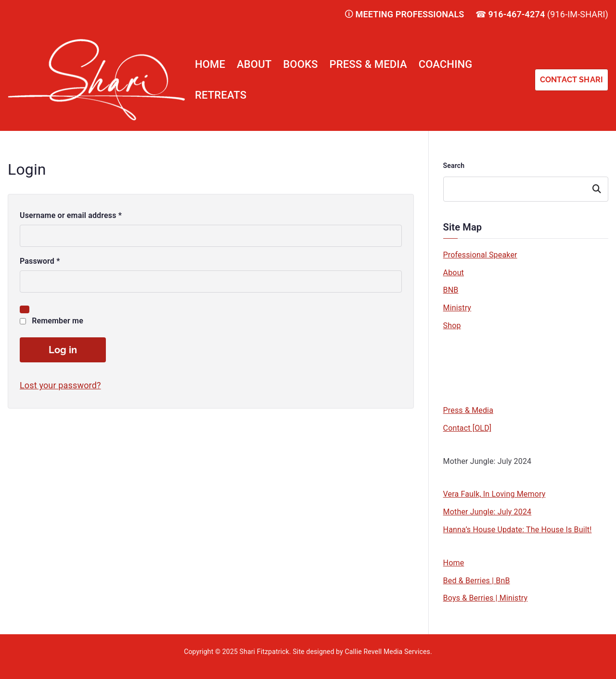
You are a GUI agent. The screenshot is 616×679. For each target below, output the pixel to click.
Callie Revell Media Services (387, 652)
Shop (452, 326)
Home (210, 64)
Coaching (446, 64)
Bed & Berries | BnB (477, 581)
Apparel (464, 392)
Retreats (221, 95)
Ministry (457, 308)
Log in (63, 350)
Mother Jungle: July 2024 (488, 461)
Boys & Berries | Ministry (486, 598)
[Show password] (25, 309)
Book (460, 339)
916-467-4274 (516, 14)
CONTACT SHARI (571, 80)
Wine (460, 357)
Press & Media (368, 64)
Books (300, 64)
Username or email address (73, 216)
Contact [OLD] (468, 428)
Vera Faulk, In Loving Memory (494, 494)
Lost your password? (60, 385)
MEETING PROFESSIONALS (410, 14)
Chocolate (469, 375)
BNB (451, 290)
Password (42, 262)
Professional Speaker (480, 255)
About (254, 64)
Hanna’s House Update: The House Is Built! (518, 530)
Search (454, 166)
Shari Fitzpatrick (264, 652)
